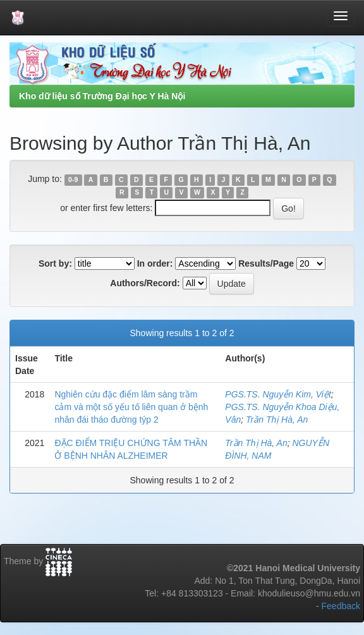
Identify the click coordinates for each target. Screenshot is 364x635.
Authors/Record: (145, 283)
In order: (155, 263)
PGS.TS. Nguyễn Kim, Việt (278, 394)
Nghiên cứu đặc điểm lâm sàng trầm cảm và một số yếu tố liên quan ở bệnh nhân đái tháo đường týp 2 (131, 407)
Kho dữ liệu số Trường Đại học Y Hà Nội (102, 96)
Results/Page (266, 263)
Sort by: (55, 263)
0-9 (73, 179)
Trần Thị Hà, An (277, 420)
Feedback (341, 606)
